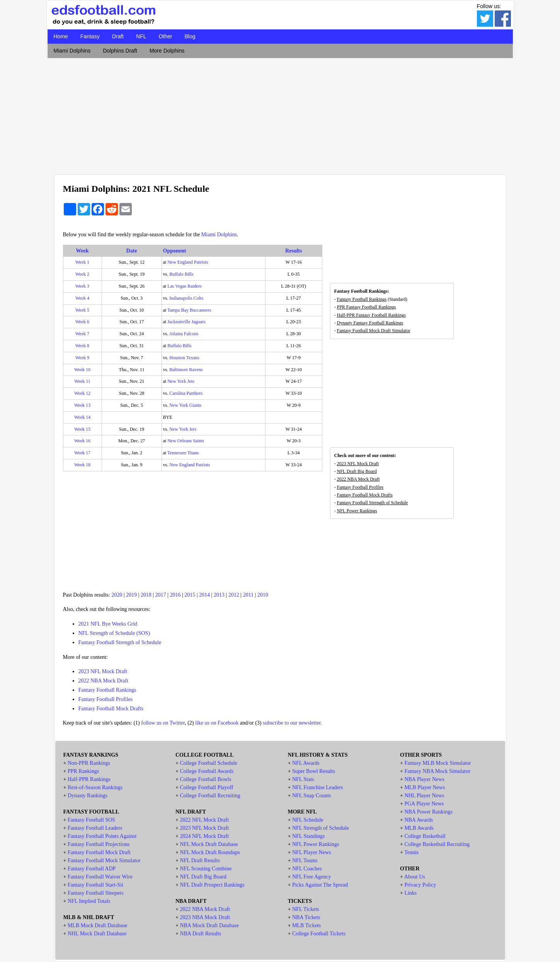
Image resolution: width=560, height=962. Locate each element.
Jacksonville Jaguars (186, 322)
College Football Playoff (206, 787)
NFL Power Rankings (357, 511)
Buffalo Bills (181, 274)
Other (165, 36)
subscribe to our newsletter (292, 723)
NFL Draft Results (200, 861)
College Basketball (425, 836)
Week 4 (82, 298)
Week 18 (82, 465)
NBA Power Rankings (428, 812)
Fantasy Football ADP (92, 869)
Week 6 (82, 322)
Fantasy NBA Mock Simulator (437, 771)
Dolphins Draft (120, 51)
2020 (117, 595)
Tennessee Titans (183, 453)
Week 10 (82, 370)
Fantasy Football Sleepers (96, 893)
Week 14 (82, 417)
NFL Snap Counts (312, 796)
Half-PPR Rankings (89, 779)
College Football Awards (207, 771)
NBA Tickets (306, 917)
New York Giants (185, 405)
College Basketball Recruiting (437, 844)
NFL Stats (303, 779)
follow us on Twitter (163, 723)
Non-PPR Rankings (89, 763)
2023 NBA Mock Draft (205, 917)
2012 (234, 595)
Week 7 (82, 334)
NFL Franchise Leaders (318, 787)
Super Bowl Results (314, 771)
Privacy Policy (420, 885)
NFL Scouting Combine (206, 869)
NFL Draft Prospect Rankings (212, 885)
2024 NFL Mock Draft (204, 836)
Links (410, 893)
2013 (219, 595)
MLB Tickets (306, 925)
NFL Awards (306, 763)
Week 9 (82, 358)
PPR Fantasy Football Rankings (367, 307)
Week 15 (82, 429)
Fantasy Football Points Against (102, 836)
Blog (190, 36)
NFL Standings (309, 836)
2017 (161, 595)
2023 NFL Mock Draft (103, 671)
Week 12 (82, 393)
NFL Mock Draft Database (209, 844)
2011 (248, 595)
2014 (204, 595)
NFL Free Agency (312, 877)
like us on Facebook (217, 723)
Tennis (411, 852)
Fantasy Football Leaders (95, 828)
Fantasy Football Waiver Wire (100, 877)
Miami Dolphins (72, 51)
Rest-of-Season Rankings (95, 787)
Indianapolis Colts (186, 298)
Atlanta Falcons (184, 334)
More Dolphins (167, 51)
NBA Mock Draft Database (209, 925)
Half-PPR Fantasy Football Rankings (371, 315)
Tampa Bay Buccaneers (189, 310)
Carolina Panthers (186, 393)
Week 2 (82, 274)
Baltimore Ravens (186, 370)
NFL (141, 36)
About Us (415, 877)
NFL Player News (312, 852)
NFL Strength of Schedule (321, 828)
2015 (190, 595)
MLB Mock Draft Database (97, 925)
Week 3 (82, 286)
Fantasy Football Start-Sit (95, 885)
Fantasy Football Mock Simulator (104, 861)
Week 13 (82, 405)
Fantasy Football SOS (91, 820)
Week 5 (82, 310)
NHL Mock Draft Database (97, 934)
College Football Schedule (209, 763)
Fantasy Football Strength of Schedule (120, 642)
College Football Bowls (205, 779)
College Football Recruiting (210, 796)
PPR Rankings (83, 771)
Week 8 (82, 346)
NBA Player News (424, 779)
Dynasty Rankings (88, 796)
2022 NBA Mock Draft (104, 681)
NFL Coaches (307, 869)
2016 (175, 595)
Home (61, 36)
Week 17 (82, 453)
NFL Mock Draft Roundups (210, 852)
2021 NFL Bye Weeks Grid (108, 624)
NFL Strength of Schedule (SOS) (114, 633)
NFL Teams (305, 861)
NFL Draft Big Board (357, 471)
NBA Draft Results (200, 934)
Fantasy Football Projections (99, 844)
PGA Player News (424, 804)
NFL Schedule (308, 820)
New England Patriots (188, 262)
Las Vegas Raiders (184, 286)
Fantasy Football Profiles (106, 699)
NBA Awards (419, 820)
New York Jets (181, 381)
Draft (118, 36)
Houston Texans (184, 358)
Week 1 (82, 262)
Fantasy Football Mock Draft (99, 852)
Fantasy (90, 36)
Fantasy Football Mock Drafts (111, 709)
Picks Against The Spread (320, 885)
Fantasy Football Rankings (107, 690)
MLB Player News (425, 787)
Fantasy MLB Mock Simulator (437, 763)
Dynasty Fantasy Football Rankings (370, 323)
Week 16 (82, 441)
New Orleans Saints (186, 441)
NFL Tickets (306, 909)
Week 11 (82, 381)
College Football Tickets (319, 934)
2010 (263, 595)
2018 (146, 595)
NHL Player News (424, 796)
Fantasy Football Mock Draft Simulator (374, 331)
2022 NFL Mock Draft (204, 820)
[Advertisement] (280, 114)
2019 (131, 595)
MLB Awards (419, 828)
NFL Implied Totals (89, 901)
